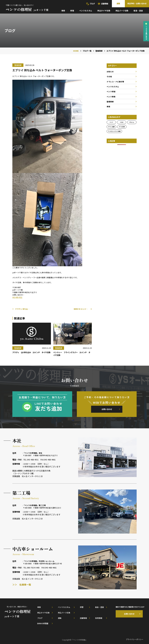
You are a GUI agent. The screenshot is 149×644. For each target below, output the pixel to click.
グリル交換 (122, 127)
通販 (118, 3)
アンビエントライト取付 (114, 131)
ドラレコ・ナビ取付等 (115, 82)
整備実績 (110, 102)
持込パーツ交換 (122, 11)
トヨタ (122, 122)
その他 (109, 76)
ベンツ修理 (111, 91)
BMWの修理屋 (43, 623)
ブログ (92, 4)
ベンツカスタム (86, 11)
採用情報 (99, 618)
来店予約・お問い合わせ (137, 3)
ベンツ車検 (111, 97)
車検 (63, 11)
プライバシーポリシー (135, 639)
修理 (72, 11)
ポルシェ (132, 122)
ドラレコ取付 (111, 127)
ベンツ (111, 122)
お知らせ (110, 71)
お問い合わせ (107, 409)
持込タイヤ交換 (104, 11)
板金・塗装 (138, 11)
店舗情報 (105, 4)
